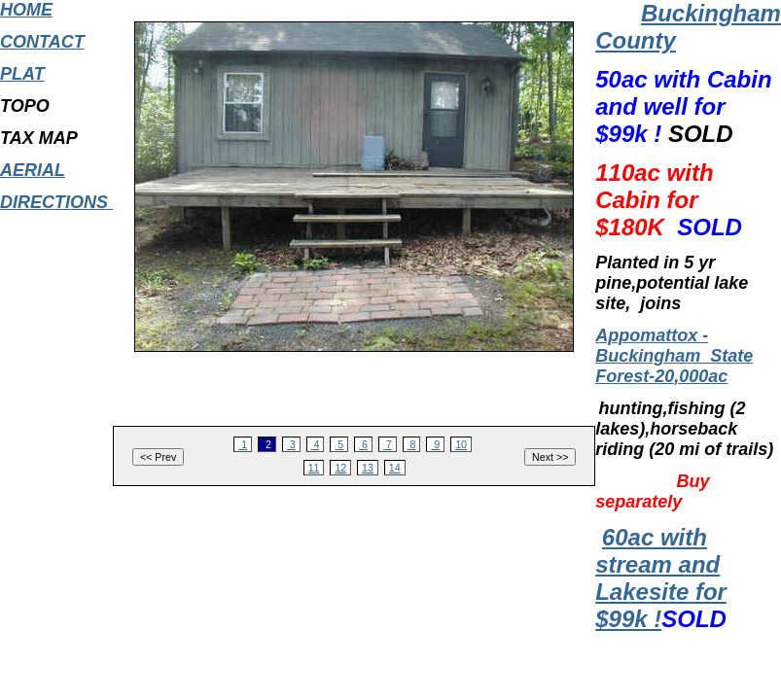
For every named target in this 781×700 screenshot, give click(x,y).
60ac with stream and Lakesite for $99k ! (661, 578)
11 (314, 468)
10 (461, 444)
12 (340, 468)
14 (395, 468)
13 (368, 468)
